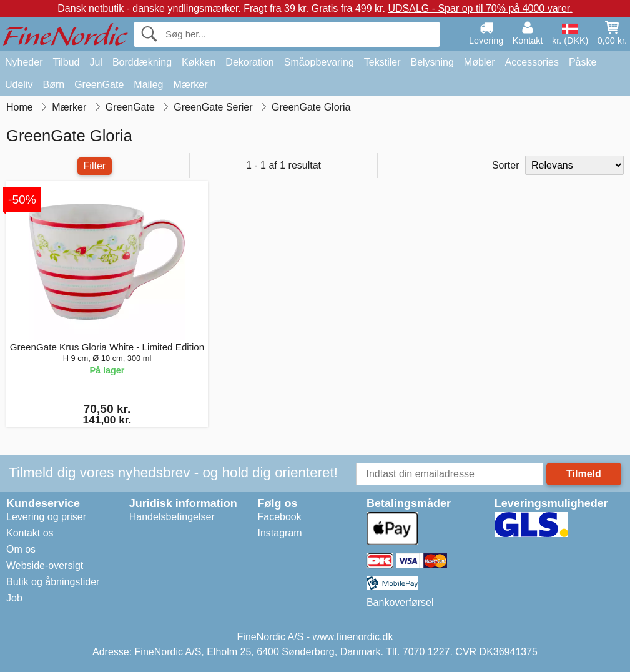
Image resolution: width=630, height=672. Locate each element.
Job (14, 598)
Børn (53, 85)
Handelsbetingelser (172, 517)
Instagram (280, 533)
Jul (96, 62)
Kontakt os (30, 533)
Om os (21, 549)
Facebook (280, 517)
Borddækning (142, 62)
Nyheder (24, 62)
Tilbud (66, 62)
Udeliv (19, 85)
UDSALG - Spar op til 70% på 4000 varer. (480, 8)
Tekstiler (382, 62)
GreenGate (99, 85)
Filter (95, 166)
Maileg (148, 85)
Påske (583, 62)
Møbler (480, 62)
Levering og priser (46, 517)
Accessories (532, 62)
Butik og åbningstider (53, 582)
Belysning (432, 62)
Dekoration (249, 62)
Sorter (506, 165)
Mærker (190, 85)
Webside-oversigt (45, 566)
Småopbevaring (319, 62)
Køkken (199, 62)
